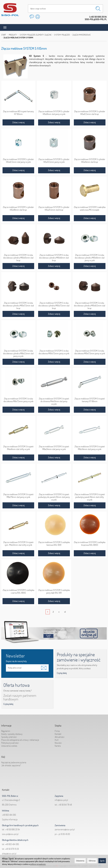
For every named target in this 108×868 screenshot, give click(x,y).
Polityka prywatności (10, 741)
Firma (57, 729)
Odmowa (92, 861)
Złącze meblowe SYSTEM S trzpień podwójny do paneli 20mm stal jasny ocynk (54, 497)
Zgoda (102, 861)
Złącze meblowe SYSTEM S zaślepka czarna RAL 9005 (18, 591)
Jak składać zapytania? (11, 764)
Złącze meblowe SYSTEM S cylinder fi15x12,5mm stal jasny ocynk (18, 160)
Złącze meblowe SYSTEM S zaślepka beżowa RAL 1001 (54, 543)
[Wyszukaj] (98, 9)
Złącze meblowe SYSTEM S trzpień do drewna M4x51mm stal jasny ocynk (54, 401)
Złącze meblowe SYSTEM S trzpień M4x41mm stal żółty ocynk (18, 448)
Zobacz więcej (18, 122)
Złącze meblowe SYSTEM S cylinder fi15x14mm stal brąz (90, 160)
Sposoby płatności (9, 736)
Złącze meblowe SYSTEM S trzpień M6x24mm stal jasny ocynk (54, 448)
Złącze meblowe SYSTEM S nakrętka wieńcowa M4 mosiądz (90, 208)
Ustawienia (80, 861)
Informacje (6, 725)
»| (65, 612)
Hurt (57, 738)
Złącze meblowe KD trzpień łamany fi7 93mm (18, 112)
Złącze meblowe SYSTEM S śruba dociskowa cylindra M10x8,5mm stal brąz (90, 305)
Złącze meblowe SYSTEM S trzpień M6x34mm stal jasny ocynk (90, 448)
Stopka (58, 725)
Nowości (58, 741)
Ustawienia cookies (9, 744)
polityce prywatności (38, 864)
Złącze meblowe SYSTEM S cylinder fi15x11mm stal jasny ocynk (54, 112)
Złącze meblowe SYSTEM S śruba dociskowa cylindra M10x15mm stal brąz (18, 257)
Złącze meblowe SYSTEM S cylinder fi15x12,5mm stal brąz (90, 112)
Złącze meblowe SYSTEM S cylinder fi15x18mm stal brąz (18, 208)
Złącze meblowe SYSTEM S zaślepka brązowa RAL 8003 (90, 543)
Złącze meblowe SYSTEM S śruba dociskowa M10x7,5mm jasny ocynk (54, 352)
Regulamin (6, 729)
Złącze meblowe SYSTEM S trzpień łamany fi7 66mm (90, 400)
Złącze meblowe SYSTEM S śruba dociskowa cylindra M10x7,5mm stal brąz (18, 305)
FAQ (3, 756)
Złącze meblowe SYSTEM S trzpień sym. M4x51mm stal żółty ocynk (18, 543)
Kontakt (58, 732)
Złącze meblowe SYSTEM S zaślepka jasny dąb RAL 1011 (54, 591)
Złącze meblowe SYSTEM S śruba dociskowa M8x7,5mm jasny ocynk (18, 400)
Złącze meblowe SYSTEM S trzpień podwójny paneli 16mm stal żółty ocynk (90, 497)
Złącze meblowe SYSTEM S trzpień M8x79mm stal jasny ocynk (18, 495)
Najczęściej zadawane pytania (14, 761)
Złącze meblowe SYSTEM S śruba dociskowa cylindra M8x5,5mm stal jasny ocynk (18, 353)
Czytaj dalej (62, 673)
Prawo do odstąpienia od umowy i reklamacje (20, 738)
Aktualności (60, 736)
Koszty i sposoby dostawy (12, 732)
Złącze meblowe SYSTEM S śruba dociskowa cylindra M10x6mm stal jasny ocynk (90, 257)
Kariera (58, 744)
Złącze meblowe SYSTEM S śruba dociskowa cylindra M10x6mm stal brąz (54, 257)
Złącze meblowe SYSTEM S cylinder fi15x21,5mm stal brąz (54, 208)
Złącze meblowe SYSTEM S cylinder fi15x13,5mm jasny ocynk (54, 160)
